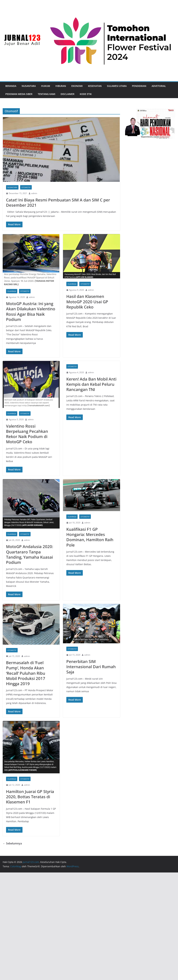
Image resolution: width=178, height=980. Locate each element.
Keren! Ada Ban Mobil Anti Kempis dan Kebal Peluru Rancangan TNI (91, 384)
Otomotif (26, 187)
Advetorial (159, 86)
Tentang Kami (47, 94)
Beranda (11, 86)
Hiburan (61, 86)
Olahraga (12, 291)
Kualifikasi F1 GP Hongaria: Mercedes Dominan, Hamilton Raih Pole (90, 537)
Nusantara (29, 86)
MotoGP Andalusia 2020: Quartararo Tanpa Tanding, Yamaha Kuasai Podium (30, 554)
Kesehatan (95, 86)
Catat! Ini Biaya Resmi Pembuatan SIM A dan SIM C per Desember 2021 (58, 202)
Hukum (46, 86)
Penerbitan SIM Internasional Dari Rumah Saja (91, 667)
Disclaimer (68, 94)
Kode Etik (86, 94)
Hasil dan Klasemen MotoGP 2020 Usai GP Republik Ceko (87, 301)
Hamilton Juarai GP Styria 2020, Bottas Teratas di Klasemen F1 (30, 797)
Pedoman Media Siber (19, 94)
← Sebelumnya (12, 843)
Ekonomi (77, 86)
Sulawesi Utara (117, 86)
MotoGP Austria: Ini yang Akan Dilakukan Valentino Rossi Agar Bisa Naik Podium (31, 311)
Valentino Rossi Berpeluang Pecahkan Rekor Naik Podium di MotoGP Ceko (27, 434)
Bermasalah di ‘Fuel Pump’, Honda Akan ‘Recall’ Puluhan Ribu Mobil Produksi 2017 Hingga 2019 (26, 673)
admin (34, 193)
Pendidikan (139, 86)
